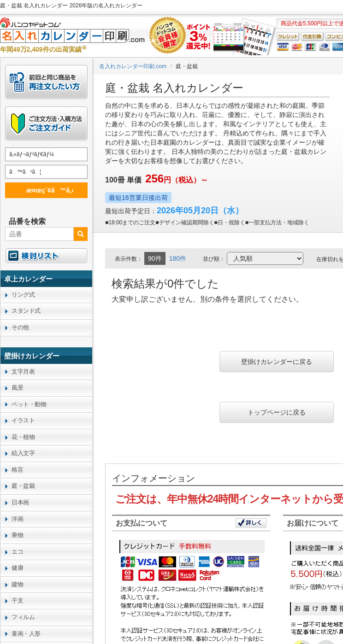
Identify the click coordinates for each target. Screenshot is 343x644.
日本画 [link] (20, 502)
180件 (178, 258)
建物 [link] (17, 584)
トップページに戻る (277, 412)
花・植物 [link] (23, 437)
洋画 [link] (17, 519)
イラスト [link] (23, 420)
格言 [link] (17, 470)
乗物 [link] (17, 535)
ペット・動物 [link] (29, 404)
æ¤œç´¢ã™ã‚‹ (45, 190)
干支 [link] (17, 600)
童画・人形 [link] (26, 634)
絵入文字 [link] (23, 453)
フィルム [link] (23, 617)
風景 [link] (17, 388)
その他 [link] (20, 327)
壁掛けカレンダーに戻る (277, 362)
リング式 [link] (23, 295)
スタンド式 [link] (26, 311)
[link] (46, 279)
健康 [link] (17, 568)
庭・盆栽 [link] (23, 486)
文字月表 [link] (23, 372)
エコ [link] (17, 552)
